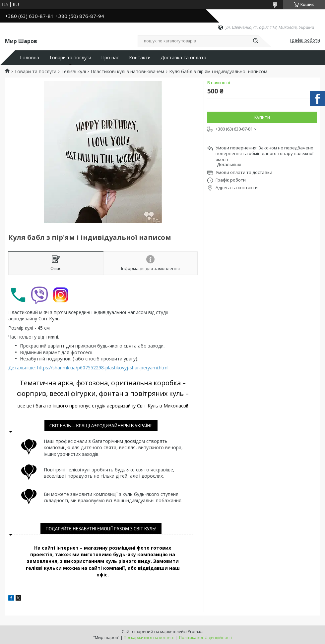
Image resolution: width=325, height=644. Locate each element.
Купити (262, 117)
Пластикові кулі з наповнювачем (127, 72)
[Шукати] (255, 41)
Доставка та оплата (183, 58)
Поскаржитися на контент (149, 638)
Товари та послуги (70, 58)
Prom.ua (196, 632)
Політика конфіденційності (205, 638)
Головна (30, 58)
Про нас (110, 58)
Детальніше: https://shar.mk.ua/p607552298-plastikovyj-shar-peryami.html (88, 368)
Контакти (140, 58)
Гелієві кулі (74, 72)
